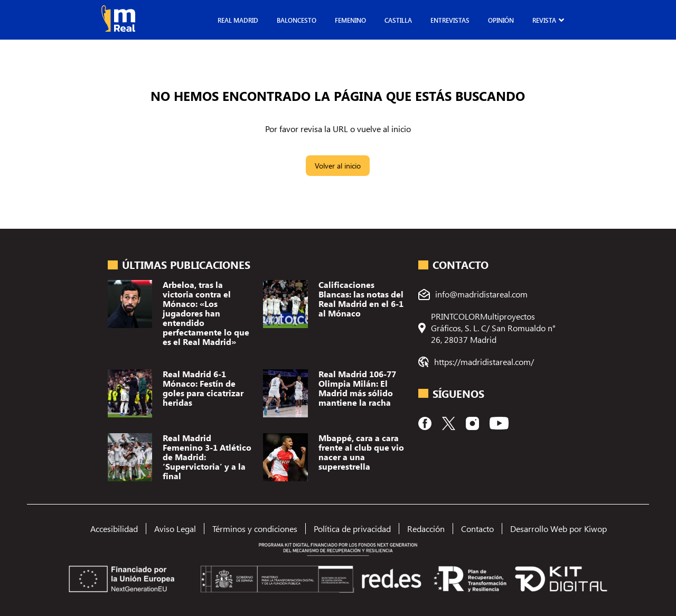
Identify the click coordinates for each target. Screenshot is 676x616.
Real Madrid (238, 20)
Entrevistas (450, 20)
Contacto (477, 529)
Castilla (398, 20)
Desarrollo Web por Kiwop (558, 529)
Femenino (350, 20)
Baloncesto (297, 20)
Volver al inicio (338, 166)
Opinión (501, 20)
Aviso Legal (175, 529)
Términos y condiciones (255, 529)
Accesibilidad (114, 529)
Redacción (426, 529)
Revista (544, 20)
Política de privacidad (352, 529)
